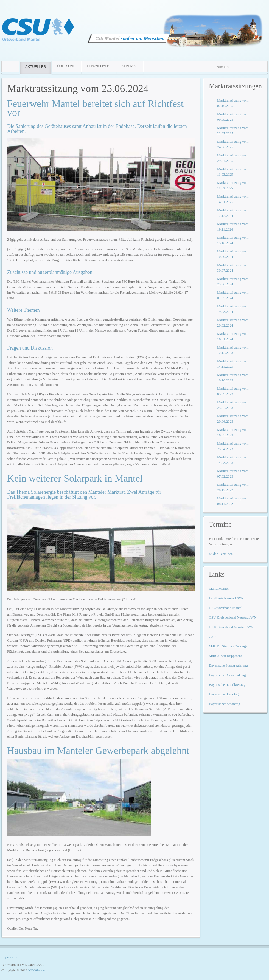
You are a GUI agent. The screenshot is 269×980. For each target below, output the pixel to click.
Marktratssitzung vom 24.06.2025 (233, 144)
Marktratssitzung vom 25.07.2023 (233, 405)
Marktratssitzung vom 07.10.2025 (233, 103)
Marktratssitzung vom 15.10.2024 (233, 240)
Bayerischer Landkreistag (227, 685)
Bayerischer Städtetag (225, 704)
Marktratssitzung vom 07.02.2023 (233, 474)
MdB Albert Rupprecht (225, 656)
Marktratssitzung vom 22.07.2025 (233, 130)
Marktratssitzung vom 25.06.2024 (78, 88)
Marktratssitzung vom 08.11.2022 (233, 501)
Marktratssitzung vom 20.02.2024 (233, 323)
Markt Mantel (219, 589)
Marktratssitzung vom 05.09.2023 (233, 391)
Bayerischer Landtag (224, 694)
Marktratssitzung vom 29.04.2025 (233, 158)
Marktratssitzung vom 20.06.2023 (233, 419)
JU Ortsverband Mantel (226, 608)
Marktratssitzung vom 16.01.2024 (233, 336)
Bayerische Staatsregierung (228, 665)
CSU (212, 637)
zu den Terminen (221, 554)
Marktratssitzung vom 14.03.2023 (233, 460)
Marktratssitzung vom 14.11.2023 (233, 364)
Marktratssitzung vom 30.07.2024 (233, 268)
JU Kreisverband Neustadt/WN (231, 627)
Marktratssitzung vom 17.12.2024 (233, 213)
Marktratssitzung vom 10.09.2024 (233, 254)
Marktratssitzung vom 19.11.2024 (233, 227)
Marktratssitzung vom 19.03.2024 (233, 309)
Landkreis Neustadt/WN (226, 598)
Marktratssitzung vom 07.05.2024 (233, 295)
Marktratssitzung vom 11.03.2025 (233, 172)
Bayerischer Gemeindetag (227, 675)
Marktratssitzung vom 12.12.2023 (233, 350)
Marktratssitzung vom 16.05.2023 (233, 432)
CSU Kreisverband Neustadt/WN (233, 617)
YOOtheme (37, 970)
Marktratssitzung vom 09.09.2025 (233, 117)
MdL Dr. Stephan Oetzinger (229, 646)
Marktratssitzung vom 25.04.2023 (233, 446)
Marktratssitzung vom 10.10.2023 (233, 377)
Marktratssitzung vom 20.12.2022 (233, 487)
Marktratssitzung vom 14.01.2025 (233, 199)
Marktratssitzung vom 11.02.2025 (233, 185)
